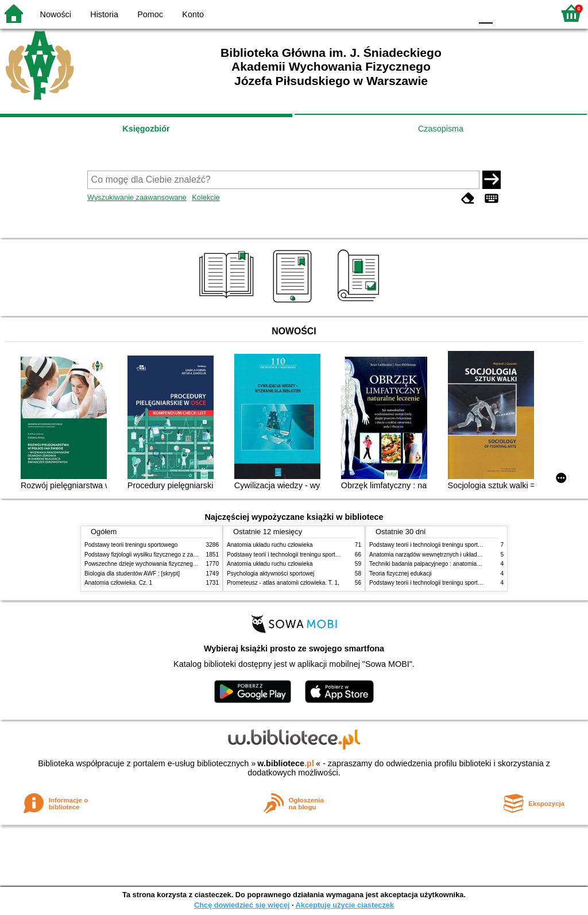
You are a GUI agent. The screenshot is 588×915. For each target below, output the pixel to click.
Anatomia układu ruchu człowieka (270, 545)
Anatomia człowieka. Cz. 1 (118, 583)
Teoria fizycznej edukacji (401, 574)
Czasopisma (441, 129)
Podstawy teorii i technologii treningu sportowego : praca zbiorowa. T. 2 (318, 555)
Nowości (56, 14)
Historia (104, 14)
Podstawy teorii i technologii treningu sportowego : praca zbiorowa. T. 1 (460, 583)
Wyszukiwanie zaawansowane (137, 197)
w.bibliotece (286, 763)
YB (436, 13)
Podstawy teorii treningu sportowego (131, 545)
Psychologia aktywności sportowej (270, 574)
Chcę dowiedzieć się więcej (242, 905)
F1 (506, 13)
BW (413, 13)
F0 (486, 13)
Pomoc (150, 14)
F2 (532, 13)
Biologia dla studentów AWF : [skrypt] (132, 574)
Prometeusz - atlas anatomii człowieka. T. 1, (283, 583)
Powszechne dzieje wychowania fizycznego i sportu (150, 564)
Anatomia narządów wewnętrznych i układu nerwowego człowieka (454, 555)
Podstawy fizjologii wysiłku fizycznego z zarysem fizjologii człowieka (171, 555)
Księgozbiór (146, 129)
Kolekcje (206, 197)
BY (459, 13)
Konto (193, 14)
